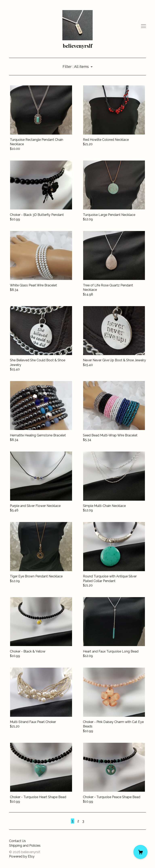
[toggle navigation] (143, 26)
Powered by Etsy (22, 856)
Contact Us (17, 841)
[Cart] (140, 852)
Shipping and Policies (25, 846)
